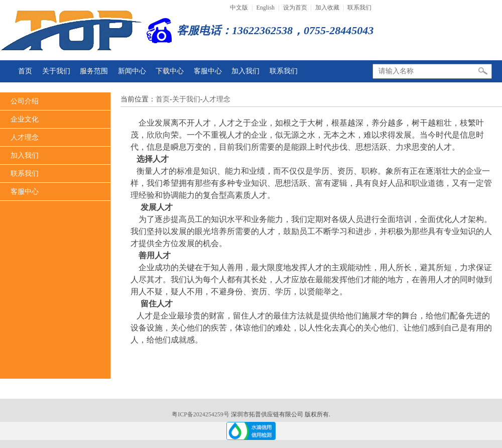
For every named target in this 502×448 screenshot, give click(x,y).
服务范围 (94, 71)
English (265, 8)
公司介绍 (25, 101)
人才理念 (25, 137)
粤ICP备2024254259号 (201, 414)
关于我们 (56, 71)
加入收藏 (327, 8)
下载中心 (170, 71)
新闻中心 (132, 71)
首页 (25, 71)
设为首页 (295, 8)
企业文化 (25, 119)
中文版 (239, 8)
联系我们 (359, 8)
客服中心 (208, 71)
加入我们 (245, 71)
